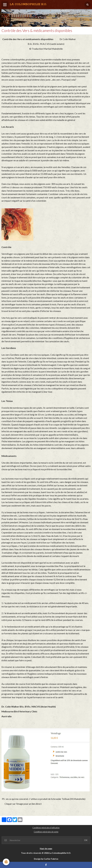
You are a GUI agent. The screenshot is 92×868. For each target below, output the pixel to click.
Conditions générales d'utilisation (46, 828)
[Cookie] (6, 862)
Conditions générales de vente (46, 832)
